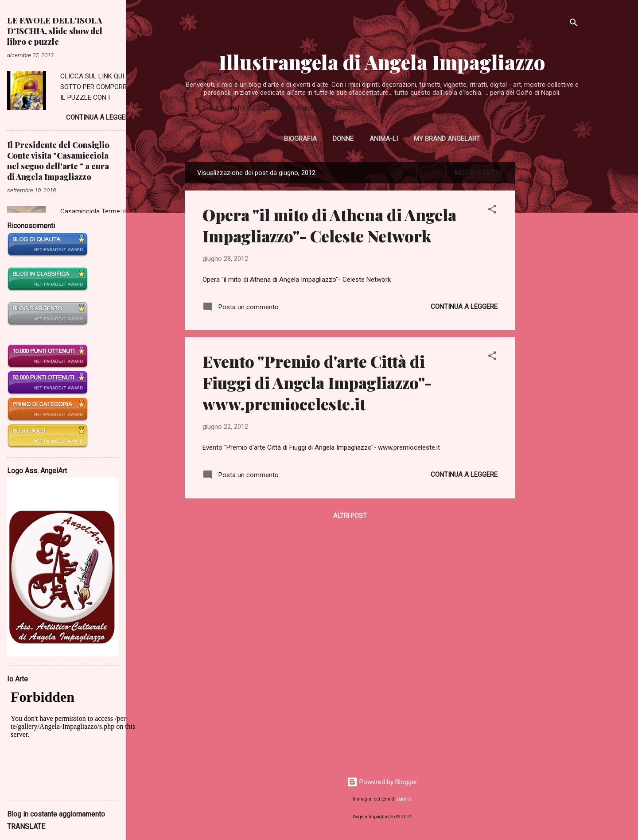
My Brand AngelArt (447, 139)
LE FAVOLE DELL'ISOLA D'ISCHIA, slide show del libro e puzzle (55, 31)
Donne (343, 139)
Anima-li (384, 139)
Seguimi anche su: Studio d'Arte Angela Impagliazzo (278, 108)
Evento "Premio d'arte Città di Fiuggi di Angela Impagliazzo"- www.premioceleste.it (317, 382)
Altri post (350, 516)
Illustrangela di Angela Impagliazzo (382, 62)
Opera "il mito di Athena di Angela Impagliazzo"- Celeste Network (329, 225)
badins (404, 799)
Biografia (300, 139)
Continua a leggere (464, 307)
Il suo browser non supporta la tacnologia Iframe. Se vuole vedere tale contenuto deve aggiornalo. (78, 739)
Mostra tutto (479, 173)
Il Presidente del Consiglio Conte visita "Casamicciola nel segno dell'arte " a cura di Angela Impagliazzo (58, 161)
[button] (492, 211)
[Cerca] (574, 24)
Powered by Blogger (382, 782)
